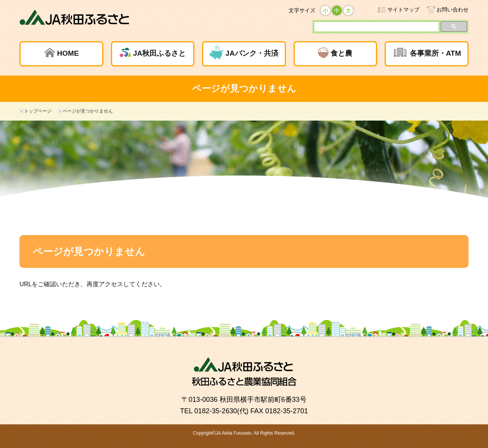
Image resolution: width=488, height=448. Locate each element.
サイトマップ (403, 10)
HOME (68, 53)
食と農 (341, 53)
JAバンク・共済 (252, 53)
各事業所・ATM (436, 53)
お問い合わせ (453, 10)
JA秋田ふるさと (159, 53)
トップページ (38, 111)
